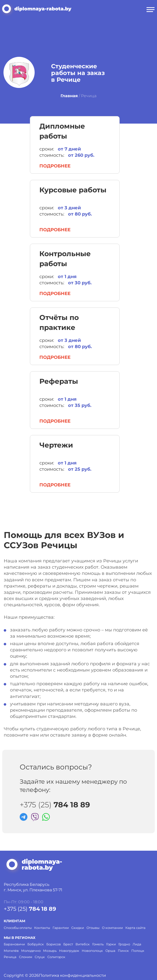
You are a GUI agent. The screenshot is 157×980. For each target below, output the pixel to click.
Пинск (123, 951)
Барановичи (14, 944)
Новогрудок (69, 951)
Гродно (124, 944)
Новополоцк (92, 951)
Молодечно (31, 951)
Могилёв (11, 951)
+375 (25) (55, 805)
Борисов (54, 944)
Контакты (42, 928)
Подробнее (55, 166)
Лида (137, 944)
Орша (110, 951)
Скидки (78, 928)
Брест (68, 944)
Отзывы (93, 928)
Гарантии (61, 928)
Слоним (26, 957)
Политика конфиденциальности (72, 975)
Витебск (83, 944)
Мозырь (50, 951)
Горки (111, 944)
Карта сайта (135, 928)
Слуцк (40, 957)
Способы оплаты (18, 928)
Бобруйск (36, 944)
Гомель (98, 944)
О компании (112, 928)
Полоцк (138, 951)
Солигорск (56, 957)
